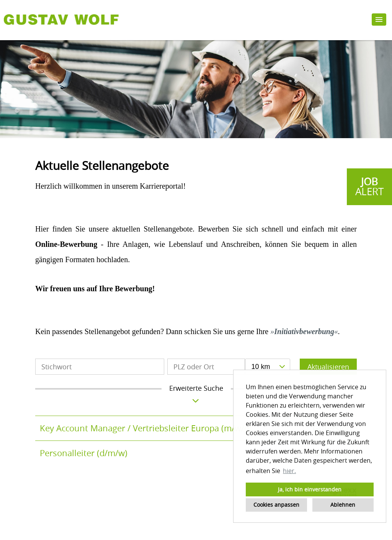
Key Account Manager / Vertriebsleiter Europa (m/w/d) (146, 428)
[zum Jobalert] (369, 187)
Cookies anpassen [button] (276, 505)
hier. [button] (289, 471)
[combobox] (267, 367)
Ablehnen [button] (343, 505)
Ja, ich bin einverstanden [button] (310, 489)
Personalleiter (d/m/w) (84, 453)
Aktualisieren (328, 367)
